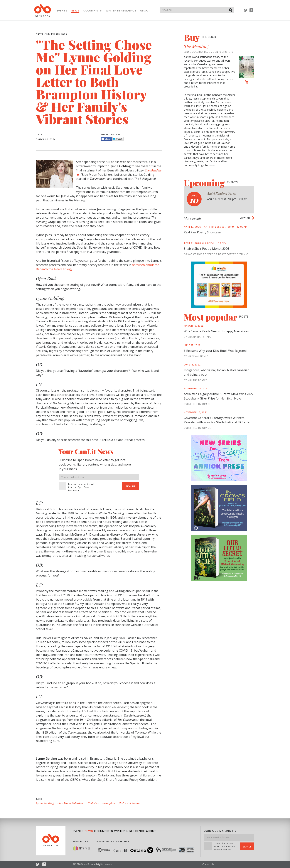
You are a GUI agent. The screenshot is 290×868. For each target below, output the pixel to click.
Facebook (251, 12)
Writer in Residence (121, 11)
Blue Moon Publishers (71, 803)
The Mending (196, 46)
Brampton (109, 803)
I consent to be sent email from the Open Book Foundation (81, 487)
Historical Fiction (129, 803)
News (75, 11)
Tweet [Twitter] (118, 139)
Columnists (92, 11)
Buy (200, 37)
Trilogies (93, 803)
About (145, 11)
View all (245, 218)
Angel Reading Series (222, 193)
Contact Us (208, 864)
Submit (231, 10)
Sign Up (131, 486)
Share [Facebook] (106, 139)
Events (62, 11)
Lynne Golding (45, 803)
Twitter (246, 12)
